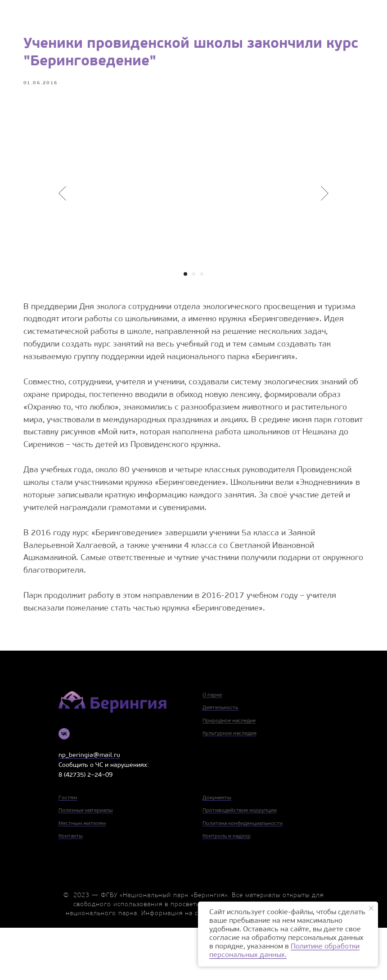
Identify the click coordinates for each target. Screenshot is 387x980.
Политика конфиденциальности (243, 876)
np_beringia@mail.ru (89, 808)
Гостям (68, 850)
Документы (217, 850)
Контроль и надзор (227, 889)
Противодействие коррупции (240, 863)
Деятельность (220, 760)
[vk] (64, 786)
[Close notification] (371, 908)
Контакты (71, 889)
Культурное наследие (229, 786)
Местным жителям (82, 876)
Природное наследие (229, 773)
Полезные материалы (86, 863)
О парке (212, 748)
